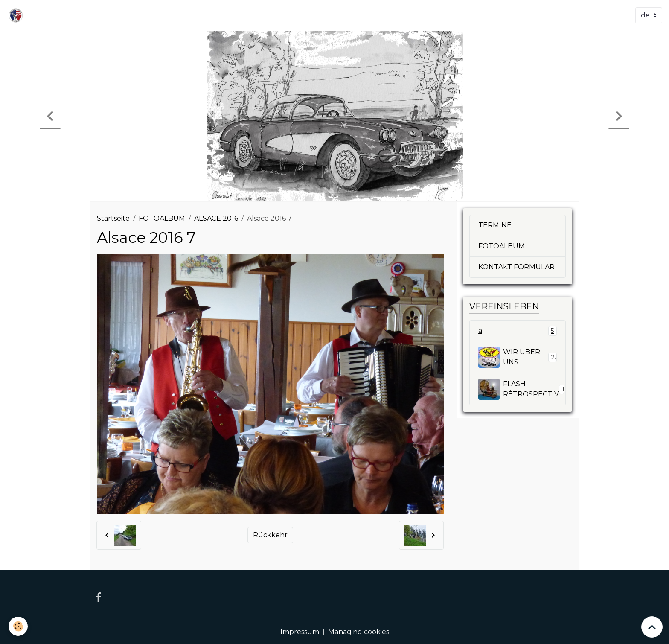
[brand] (17, 15)
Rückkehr (270, 535)
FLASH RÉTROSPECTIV (522, 389)
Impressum (300, 632)
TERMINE (495, 225)
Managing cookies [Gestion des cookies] (359, 632)
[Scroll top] (652, 627)
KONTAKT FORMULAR (516, 267)
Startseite (113, 218)
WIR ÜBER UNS (518, 357)
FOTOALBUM (162, 218)
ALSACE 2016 (216, 218)
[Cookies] (18, 626)
